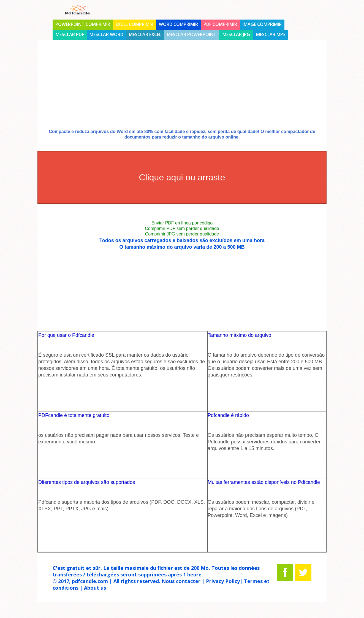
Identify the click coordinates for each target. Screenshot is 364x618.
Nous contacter (181, 581)
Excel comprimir (135, 24)
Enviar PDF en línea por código (182, 223)
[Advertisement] (182, 89)
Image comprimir (262, 24)
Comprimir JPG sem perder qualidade (182, 234)
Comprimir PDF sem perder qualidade (182, 228)
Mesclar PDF (70, 34)
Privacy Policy (223, 581)
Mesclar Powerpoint (192, 34)
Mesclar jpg (236, 34)
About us (95, 588)
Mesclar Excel (145, 34)
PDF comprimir (220, 24)
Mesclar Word (106, 34)
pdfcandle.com (90, 581)
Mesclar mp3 (271, 34)
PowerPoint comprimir (83, 24)
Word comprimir (178, 24)
